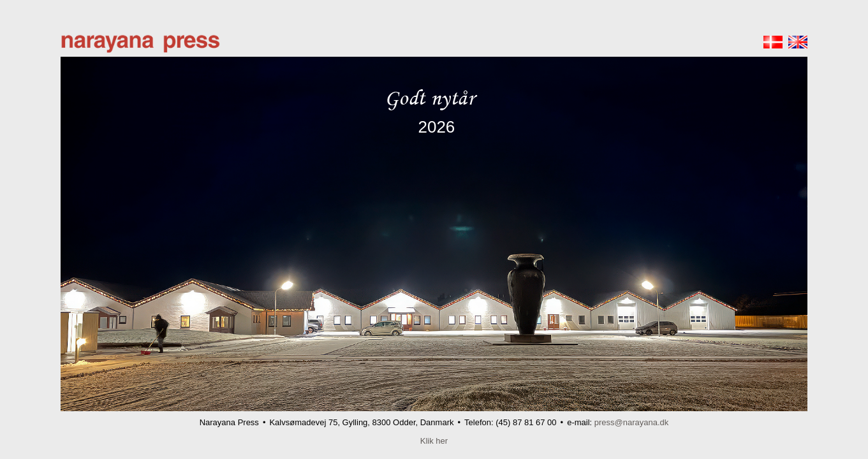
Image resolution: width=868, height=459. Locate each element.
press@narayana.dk (632, 422)
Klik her (434, 441)
